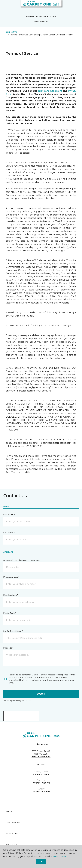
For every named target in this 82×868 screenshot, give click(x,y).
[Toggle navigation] (4, 5)
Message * (8, 648)
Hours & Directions (41, 757)
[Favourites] (75, 5)
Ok (41, 861)
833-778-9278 (41, 21)
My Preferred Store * (13, 631)
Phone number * (11, 577)
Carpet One (12, 32)
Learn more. (60, 857)
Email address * (11, 595)
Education (12, 833)
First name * (9, 515)
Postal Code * (10, 613)
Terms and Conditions (50, 91)
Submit (41, 694)
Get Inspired (14, 822)
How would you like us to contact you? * (22, 560)
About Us (11, 844)
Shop (9, 811)
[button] (72, 5)
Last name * (9, 533)
